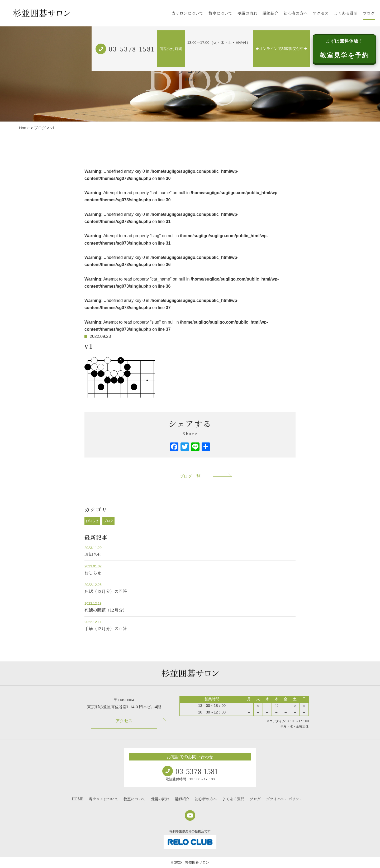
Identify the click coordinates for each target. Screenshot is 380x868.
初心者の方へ (296, 13)
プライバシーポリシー (284, 799)
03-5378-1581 (132, 49)
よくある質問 (346, 13)
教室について (220, 13)
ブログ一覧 (190, 476)
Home (24, 128)
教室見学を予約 (344, 49)
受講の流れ (247, 13)
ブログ (369, 13)
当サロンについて (187, 13)
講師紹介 (270, 13)
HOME (78, 799)
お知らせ (92, 521)
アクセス (321, 13)
